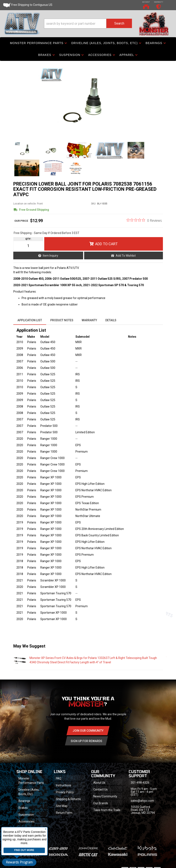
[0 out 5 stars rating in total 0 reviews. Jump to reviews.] (144, 220)
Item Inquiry (50, 256)
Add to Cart (106, 244)
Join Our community (88, 731)
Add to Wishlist (126, 256)
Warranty (89, 320)
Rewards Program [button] (19, 862)
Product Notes (62, 320)
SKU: (94, 204)
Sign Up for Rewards (86, 741)
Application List (30, 320)
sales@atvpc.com (142, 801)
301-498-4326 (140, 783)
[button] (88, 24)
